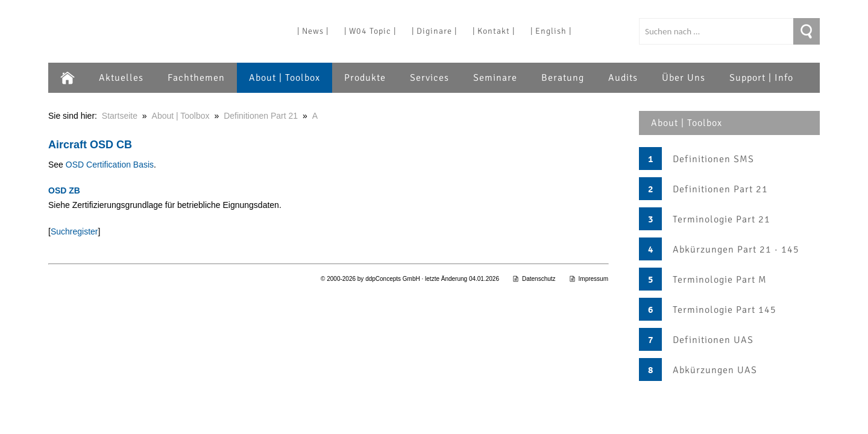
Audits (623, 78)
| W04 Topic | (370, 31)
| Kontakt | (494, 31)
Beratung (563, 78)
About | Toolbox (285, 78)
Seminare (495, 78)
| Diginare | (434, 31)
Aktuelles (121, 78)
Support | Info (761, 78)
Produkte (365, 78)
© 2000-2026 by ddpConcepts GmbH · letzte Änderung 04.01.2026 (410, 279)
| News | (313, 31)
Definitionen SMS (713, 159)
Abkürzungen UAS (715, 370)
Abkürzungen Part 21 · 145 (736, 250)
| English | (551, 31)
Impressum (589, 279)
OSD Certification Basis (110, 165)
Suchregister (74, 231)
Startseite (120, 116)
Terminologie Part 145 (725, 310)
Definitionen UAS (713, 340)
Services (429, 78)
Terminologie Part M (720, 280)
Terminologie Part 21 (722, 219)
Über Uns (684, 78)
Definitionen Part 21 (720, 189)
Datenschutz (534, 279)
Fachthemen (196, 78)
